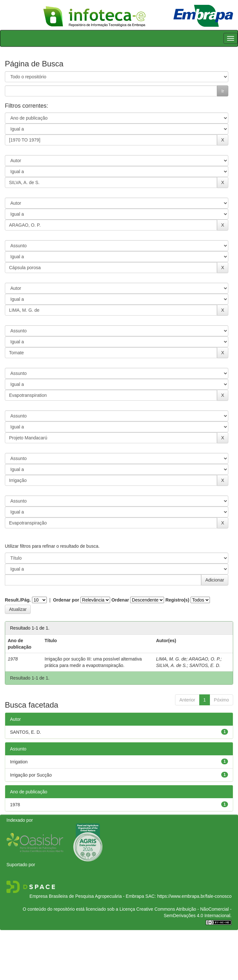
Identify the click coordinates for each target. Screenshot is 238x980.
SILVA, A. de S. (171, 665)
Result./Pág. (18, 600)
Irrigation (19, 762)
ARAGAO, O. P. (205, 659)
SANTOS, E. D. (205, 665)
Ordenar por (66, 600)
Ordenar (120, 600)
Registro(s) (177, 600)
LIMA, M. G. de (171, 659)
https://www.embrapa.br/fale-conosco (194, 896)
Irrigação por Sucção (31, 775)
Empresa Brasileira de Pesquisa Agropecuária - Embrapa (87, 896)
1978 (15, 805)
